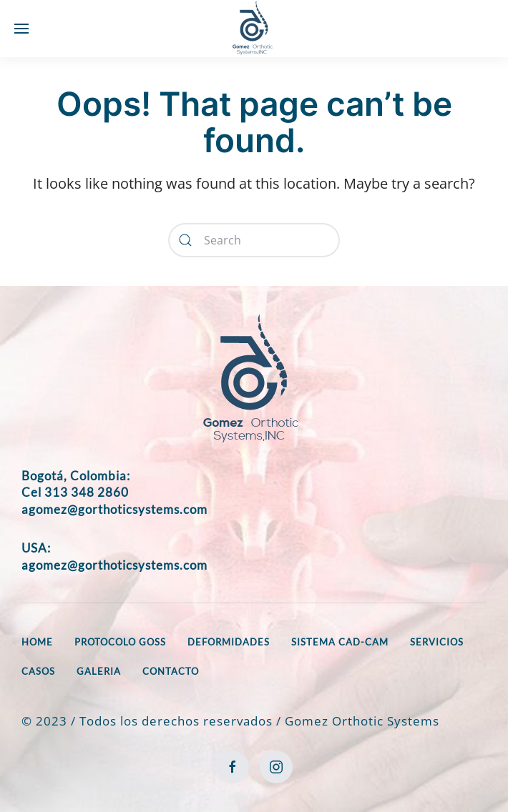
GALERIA (99, 671)
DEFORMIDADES (229, 642)
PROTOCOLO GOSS (120, 642)
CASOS (38, 671)
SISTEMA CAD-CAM (340, 642)
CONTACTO (171, 671)
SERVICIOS (437, 642)
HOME (37, 642)
